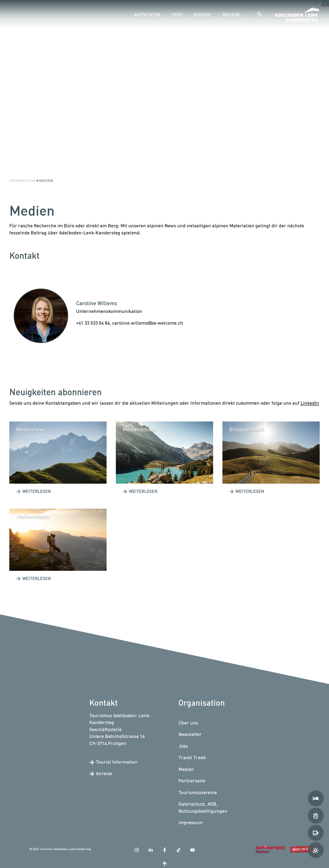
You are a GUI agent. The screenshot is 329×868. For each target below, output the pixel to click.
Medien (46, 181)
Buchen (202, 14)
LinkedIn (310, 403)
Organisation (23, 181)
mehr (231, 14)
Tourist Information (113, 762)
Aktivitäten (147, 14)
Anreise (101, 774)
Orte (177, 14)
